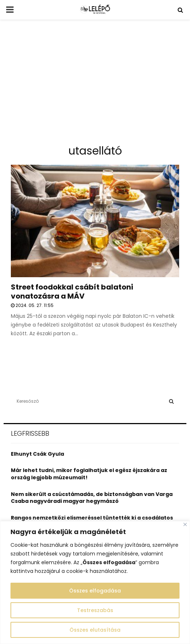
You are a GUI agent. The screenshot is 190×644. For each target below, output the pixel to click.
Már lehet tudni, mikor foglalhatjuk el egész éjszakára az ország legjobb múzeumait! (89, 474)
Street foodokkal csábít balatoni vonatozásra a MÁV (72, 292)
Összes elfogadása (95, 591)
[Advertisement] (95, 85)
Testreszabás (95, 610)
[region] (95, 583)
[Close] (185, 524)
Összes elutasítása (95, 630)
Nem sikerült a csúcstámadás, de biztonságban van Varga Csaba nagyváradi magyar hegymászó (92, 498)
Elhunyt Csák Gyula (37, 454)
